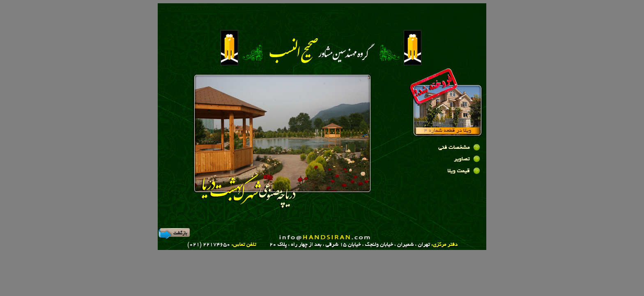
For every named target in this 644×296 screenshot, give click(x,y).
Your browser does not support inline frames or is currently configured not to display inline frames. (283, 143)
